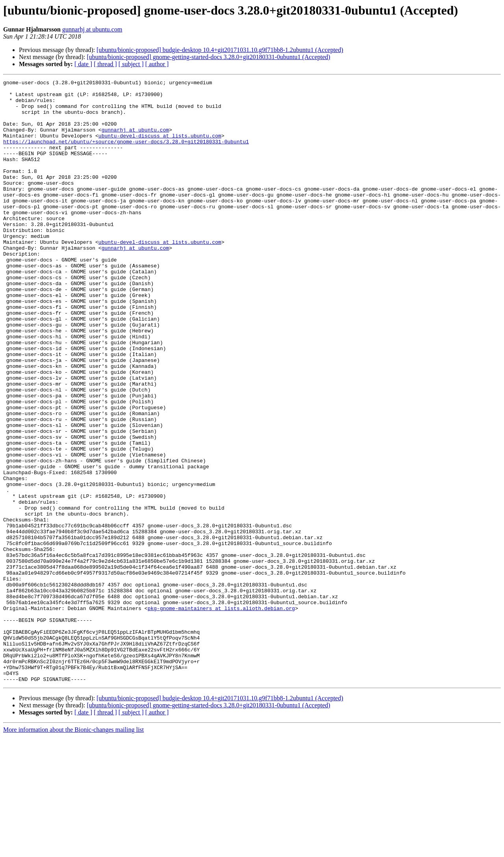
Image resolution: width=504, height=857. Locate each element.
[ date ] (83, 64)
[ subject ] (131, 64)
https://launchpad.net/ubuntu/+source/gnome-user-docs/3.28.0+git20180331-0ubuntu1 (126, 154)
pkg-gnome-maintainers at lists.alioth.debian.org (221, 714)
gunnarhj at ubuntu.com (92, 29)
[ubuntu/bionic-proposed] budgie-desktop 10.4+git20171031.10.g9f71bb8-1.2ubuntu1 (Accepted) (220, 50)
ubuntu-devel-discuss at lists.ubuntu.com (160, 147)
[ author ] (157, 64)
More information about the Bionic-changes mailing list (73, 850)
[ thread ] (105, 64)
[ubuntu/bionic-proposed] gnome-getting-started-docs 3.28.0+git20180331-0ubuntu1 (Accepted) (208, 57)
